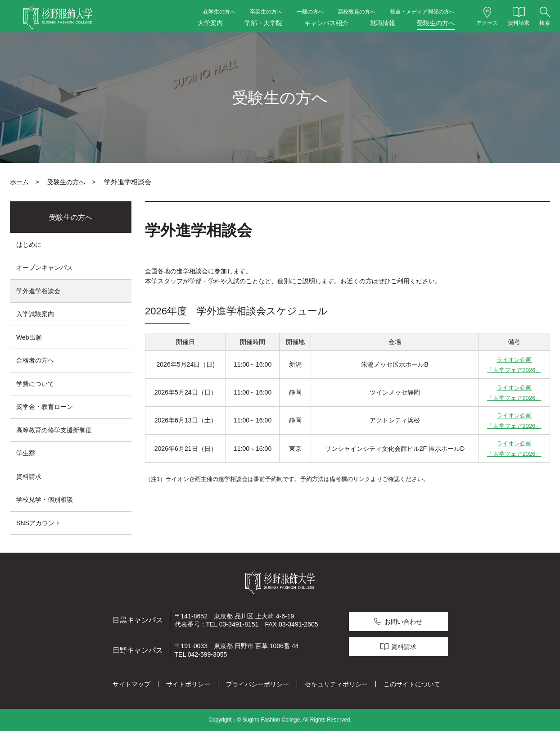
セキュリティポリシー (336, 684)
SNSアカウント (38, 523)
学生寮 (26, 453)
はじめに (29, 245)
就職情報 (383, 23)
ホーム (19, 182)
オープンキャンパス (45, 268)
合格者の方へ (35, 360)
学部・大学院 (263, 23)
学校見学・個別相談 (45, 499)
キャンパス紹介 (326, 23)
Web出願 (29, 337)
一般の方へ (310, 12)
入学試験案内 (35, 314)
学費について (35, 384)
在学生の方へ (219, 12)
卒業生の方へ (266, 12)
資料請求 (29, 477)
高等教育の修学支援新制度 (54, 430)
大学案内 (210, 23)
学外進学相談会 (38, 291)
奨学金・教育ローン (45, 407)
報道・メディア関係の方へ (422, 12)
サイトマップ (131, 684)
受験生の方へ (436, 23)
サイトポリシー (188, 684)
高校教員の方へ (357, 12)
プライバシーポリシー (257, 684)
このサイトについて (412, 684)
